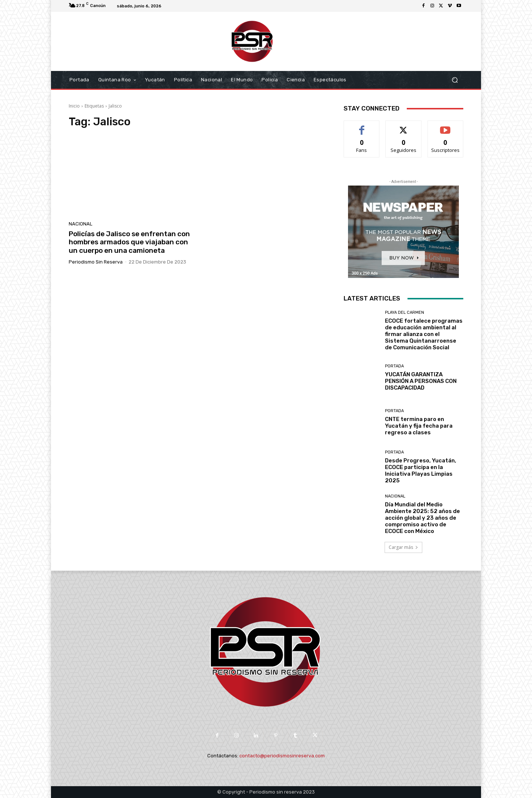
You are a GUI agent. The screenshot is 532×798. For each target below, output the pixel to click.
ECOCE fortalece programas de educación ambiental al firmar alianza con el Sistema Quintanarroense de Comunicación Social (424, 334)
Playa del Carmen (405, 313)
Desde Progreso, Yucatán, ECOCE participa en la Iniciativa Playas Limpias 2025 (421, 471)
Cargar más (403, 547)
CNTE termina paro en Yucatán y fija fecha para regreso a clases (419, 426)
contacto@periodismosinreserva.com (282, 756)
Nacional (81, 224)
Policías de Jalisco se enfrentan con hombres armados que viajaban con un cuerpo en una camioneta (129, 242)
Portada (394, 366)
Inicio (74, 106)
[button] (455, 80)
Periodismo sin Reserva (96, 262)
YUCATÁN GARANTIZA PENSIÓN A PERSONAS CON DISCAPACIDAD (421, 381)
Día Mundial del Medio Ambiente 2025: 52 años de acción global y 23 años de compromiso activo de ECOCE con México (422, 518)
